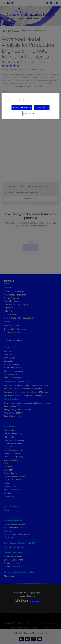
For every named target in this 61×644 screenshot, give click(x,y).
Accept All (42, 107)
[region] (30, 106)
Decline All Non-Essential (22, 107)
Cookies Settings (29, 113)
